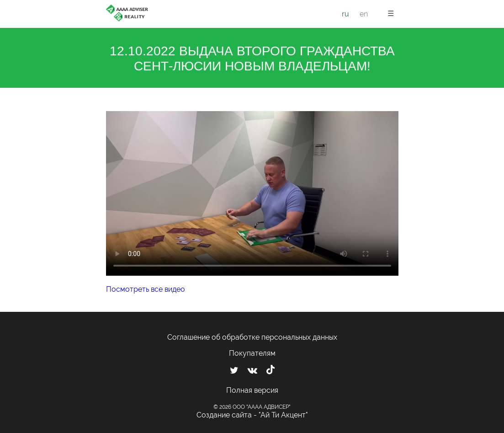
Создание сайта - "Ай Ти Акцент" (252, 415)
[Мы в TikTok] (271, 371)
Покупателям (252, 353)
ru (345, 14)
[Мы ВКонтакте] (252, 370)
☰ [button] (391, 13)
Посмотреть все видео (146, 289)
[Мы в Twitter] (234, 370)
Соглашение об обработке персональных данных (252, 337)
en (364, 14)
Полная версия (252, 390)
